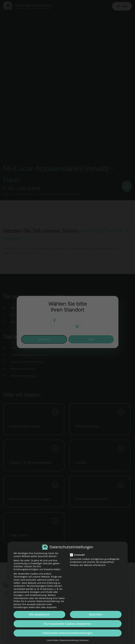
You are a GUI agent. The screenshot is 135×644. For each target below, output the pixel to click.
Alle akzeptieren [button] (39, 615)
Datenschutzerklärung (48, 601)
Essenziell (78, 555)
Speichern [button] (96, 615)
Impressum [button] (84, 641)
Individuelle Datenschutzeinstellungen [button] (67, 633)
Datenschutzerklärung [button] (69, 641)
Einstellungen (21, 608)
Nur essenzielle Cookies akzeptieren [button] (68, 624)
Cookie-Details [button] (52, 641)
